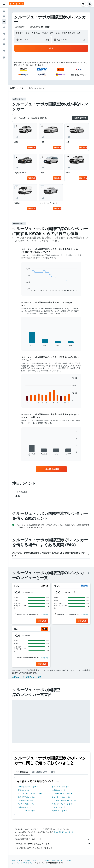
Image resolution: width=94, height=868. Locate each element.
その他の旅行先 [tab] (22, 772)
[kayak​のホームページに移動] (16, 4)
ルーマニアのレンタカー (41, 861)
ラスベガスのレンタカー (27, 797)
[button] (4, 4)
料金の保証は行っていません (64, 832)
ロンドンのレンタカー (26, 811)
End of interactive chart (24, 289)
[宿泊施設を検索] (4, 16)
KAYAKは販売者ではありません (52, 839)
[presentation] (89, 573)
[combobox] (21, 27)
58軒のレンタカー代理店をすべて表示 (27, 677)
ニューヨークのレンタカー (62, 797)
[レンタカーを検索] (4, 22)
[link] (51, 469)
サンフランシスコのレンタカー (30, 794)
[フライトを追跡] (4, 39)
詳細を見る (31, 147)
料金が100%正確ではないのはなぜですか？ (52, 848)
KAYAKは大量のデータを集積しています (52, 844)
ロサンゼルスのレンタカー (28, 787)
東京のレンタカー (24, 790)
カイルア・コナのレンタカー (63, 804)
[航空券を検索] (4, 11)
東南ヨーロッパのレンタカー (62, 861)
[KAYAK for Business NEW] (4, 44)
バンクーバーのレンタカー (62, 794)
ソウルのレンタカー (25, 800)
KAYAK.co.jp (16, 861)
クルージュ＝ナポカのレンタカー (23, 863)
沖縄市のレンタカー (59, 790)
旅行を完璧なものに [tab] (40, 772)
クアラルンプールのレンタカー (64, 800)
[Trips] (4, 51)
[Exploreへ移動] (4, 34)
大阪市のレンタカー (59, 811)
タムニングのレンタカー (27, 804)
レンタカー (27, 861)
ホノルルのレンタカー (60, 787)
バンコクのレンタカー (60, 807)
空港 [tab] (53, 772)
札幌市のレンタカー (25, 807)
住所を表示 (45, 615)
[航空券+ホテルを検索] (4, 27)
